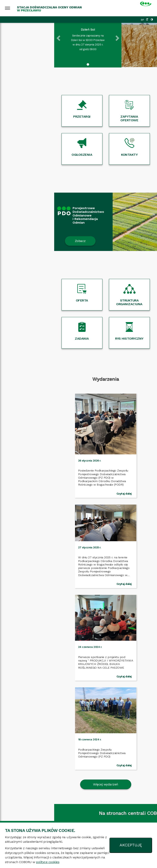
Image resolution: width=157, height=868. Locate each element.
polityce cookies (48, 862)
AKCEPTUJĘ (131, 845)
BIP (142, 20)
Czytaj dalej (63, 486)
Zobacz (26, 241)
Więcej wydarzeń (79, 594)
